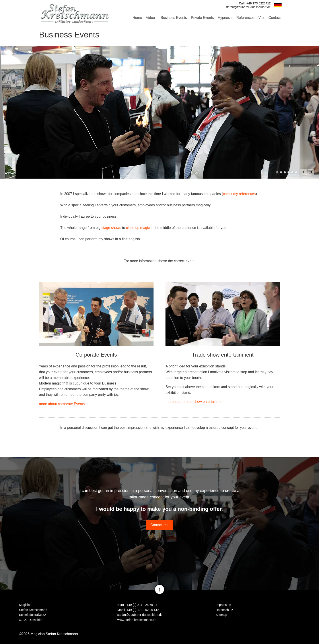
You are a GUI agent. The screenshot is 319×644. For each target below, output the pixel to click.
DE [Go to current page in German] (278, 5)
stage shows (111, 228)
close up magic (138, 228)
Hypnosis (225, 18)
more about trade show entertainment (195, 402)
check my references (239, 194)
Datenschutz (224, 610)
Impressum (223, 605)
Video (151, 18)
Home (137, 18)
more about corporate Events (62, 404)
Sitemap (221, 615)
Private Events (202, 18)
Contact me (159, 525)
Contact (275, 18)
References (245, 18)
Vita (262, 18)
